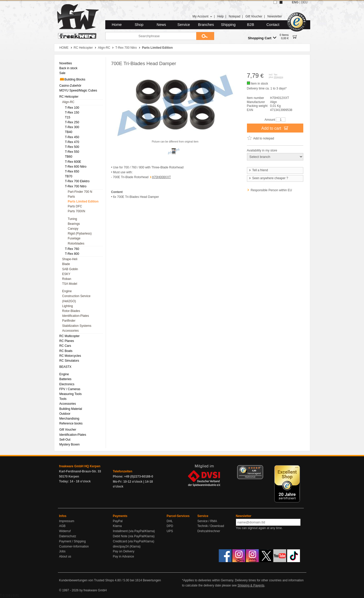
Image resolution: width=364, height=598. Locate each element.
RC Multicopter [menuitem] (70, 336)
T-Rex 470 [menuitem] (72, 142)
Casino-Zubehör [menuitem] (70, 86)
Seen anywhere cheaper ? (268, 178)
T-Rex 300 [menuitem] (72, 127)
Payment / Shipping (72, 541)
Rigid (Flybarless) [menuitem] (80, 234)
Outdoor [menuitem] (65, 414)
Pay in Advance (124, 556)
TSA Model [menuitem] (70, 284)
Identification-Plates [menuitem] (76, 316)
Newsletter (275, 16)
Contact (273, 25)
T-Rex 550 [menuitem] (72, 152)
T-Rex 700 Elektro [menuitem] (77, 181)
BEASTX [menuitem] (65, 367)
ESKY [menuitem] (66, 274)
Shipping (228, 25)
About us (65, 556)
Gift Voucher (254, 16)
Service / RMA (207, 521)
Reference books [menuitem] (71, 423)
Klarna (117, 526)
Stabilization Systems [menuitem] (77, 326)
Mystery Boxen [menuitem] (70, 444)
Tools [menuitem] (63, 399)
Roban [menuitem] (67, 279)
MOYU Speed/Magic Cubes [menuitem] (78, 90)
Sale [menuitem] (63, 73)
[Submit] (205, 36)
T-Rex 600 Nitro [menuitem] (76, 167)
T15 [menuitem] (68, 117)
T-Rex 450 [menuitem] (72, 137)
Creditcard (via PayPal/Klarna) (134, 541)
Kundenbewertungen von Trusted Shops (87, 580)
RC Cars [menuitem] (65, 346)
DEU (304, 2)
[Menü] (260, 468)
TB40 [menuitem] (69, 132)
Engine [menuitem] (67, 291)
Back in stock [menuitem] (69, 68)
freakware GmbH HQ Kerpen (80, 466)
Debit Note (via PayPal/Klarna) (134, 536)
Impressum (67, 521)
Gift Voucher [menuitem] (68, 430)
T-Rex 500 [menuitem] (72, 147)
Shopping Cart (262, 38)
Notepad (235, 16)
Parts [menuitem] (71, 197)
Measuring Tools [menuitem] (71, 394)
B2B (251, 25)
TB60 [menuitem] (69, 157)
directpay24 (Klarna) (127, 546)
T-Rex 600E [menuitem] (73, 162)
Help (220, 16)
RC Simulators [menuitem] (69, 361)
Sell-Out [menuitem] (65, 440)
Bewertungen (152, 580)
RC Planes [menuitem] (67, 341)
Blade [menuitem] (66, 264)
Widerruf (65, 531)
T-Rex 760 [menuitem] (72, 249)
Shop (139, 25)
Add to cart (275, 128)
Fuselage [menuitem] (74, 238)
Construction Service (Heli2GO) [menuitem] (76, 298)
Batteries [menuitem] (65, 379)
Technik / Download (211, 526)
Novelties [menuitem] (66, 63)
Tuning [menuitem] (72, 219)
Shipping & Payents (251, 585)
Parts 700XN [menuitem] (77, 211)
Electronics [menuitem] (67, 384)
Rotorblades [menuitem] (76, 244)
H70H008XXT (161, 177)
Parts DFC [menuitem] (75, 206)
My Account (202, 16)
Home (117, 25)
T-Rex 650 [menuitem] (72, 171)
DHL (170, 521)
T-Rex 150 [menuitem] (72, 113)
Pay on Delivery (124, 551)
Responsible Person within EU (271, 190)
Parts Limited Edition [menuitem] (83, 201)
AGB (62, 526)
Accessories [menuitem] (71, 331)
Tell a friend (258, 170)
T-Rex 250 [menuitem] (72, 122)
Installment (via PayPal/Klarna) (134, 531)
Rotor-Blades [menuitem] (71, 311)
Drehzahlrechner (209, 531)
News (162, 25)
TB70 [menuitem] (69, 176)
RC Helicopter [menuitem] (69, 97)
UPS (170, 531)
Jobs (62, 551)
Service (184, 25)
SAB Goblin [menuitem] (70, 269)
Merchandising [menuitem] (69, 419)
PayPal (118, 521)
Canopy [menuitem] (73, 229)
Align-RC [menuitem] (68, 102)
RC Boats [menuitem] (66, 351)
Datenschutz (68, 536)
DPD (170, 526)
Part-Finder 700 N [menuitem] (80, 192)
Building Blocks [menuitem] (72, 79)
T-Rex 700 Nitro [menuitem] (76, 186)
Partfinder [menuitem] (69, 321)
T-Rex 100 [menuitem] (72, 108)
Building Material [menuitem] (71, 409)
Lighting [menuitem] (68, 306)
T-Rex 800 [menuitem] (72, 254)
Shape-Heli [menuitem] (70, 259)
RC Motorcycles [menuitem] (70, 356)
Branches (206, 25)
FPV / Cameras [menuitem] (70, 389)
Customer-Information (74, 546)
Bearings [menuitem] (74, 224)
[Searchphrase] (151, 36)
